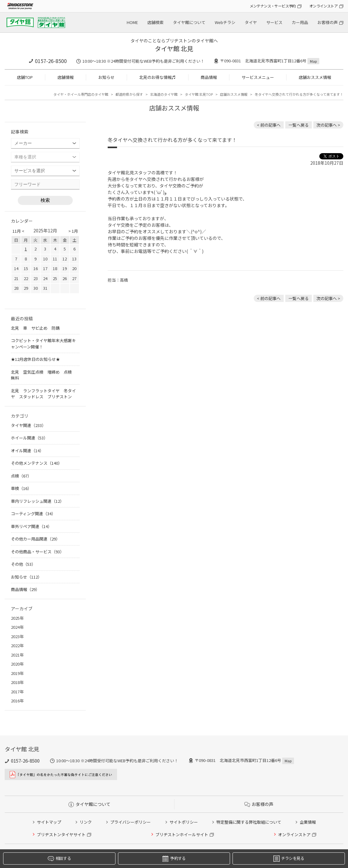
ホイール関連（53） (29, 438)
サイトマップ (49, 822)
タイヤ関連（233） (28, 425)
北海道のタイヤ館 (164, 94)
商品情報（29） (25, 589)
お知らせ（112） (26, 577)
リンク (86, 822)
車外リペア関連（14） (31, 526)
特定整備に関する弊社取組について (249, 822)
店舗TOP (25, 77)
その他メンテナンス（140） (37, 463)
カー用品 (300, 22)
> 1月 (73, 231)
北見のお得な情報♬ (157, 77)
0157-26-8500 (51, 61)
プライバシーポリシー (130, 822)
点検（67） (21, 476)
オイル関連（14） (27, 451)
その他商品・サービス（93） (37, 552)
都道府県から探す (129, 94)
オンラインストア (323, 6)
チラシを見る (289, 858)
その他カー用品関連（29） (35, 539)
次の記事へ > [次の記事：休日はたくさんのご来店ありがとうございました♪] (328, 125)
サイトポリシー (184, 822)
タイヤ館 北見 (174, 48)
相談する (59, 858)
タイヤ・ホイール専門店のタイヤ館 (81, 94)
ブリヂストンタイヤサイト (61, 834)
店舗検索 (155, 22)
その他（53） (23, 564)
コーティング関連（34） (33, 514)
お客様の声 (328, 22)
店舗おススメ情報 (315, 77)
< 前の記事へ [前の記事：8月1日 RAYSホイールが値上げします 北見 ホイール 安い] (269, 125)
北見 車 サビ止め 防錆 (35, 328)
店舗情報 (66, 77)
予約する (174, 858)
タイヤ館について (189, 22)
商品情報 (209, 77)
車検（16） (21, 488)
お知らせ (106, 77)
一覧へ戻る (299, 125)
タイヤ (251, 22)
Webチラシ (225, 22)
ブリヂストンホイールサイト (182, 834)
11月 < (18, 231)
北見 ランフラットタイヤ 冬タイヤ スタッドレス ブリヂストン (43, 394)
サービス (274, 22)
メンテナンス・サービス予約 (273, 6)
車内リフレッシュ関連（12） (37, 501)
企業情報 (308, 822)
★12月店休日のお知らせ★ (35, 359)
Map (313, 61)
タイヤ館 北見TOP (199, 94)
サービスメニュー (258, 77)
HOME (132, 22)
